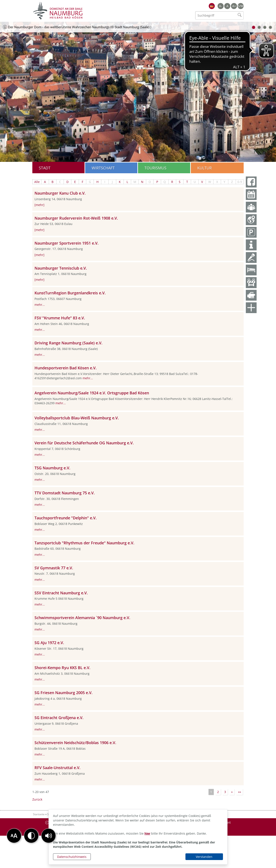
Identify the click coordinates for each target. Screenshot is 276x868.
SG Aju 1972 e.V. (49, 643)
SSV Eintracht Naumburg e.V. (61, 593)
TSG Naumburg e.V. (52, 468)
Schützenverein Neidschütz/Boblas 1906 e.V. (75, 743)
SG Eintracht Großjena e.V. (59, 718)
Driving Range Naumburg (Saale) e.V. (68, 343)
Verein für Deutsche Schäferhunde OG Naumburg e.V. (84, 443)
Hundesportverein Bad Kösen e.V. (66, 368)
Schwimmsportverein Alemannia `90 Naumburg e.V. (82, 618)
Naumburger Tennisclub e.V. (61, 268)
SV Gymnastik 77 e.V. (54, 568)
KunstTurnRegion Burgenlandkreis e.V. (70, 293)
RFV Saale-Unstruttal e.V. (57, 768)
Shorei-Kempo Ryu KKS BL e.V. (62, 668)
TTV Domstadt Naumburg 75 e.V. (65, 493)
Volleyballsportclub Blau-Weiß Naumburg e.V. (77, 418)
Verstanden (204, 857)
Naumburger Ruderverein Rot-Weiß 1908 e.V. (76, 218)
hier (147, 833)
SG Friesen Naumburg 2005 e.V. (64, 693)
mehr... (40, 305)
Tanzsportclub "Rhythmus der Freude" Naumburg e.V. (84, 543)
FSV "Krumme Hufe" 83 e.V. (60, 318)
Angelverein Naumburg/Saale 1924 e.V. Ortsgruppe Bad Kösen (92, 393)
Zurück (37, 799)
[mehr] (39, 205)
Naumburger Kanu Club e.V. (60, 193)
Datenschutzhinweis (72, 857)
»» (240, 792)
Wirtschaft (103, 168)
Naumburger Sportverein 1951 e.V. (67, 243)
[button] (49, 836)
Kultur (205, 168)
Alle (37, 182)
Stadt (45, 168)
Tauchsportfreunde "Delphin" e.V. (66, 518)
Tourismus (155, 168)
